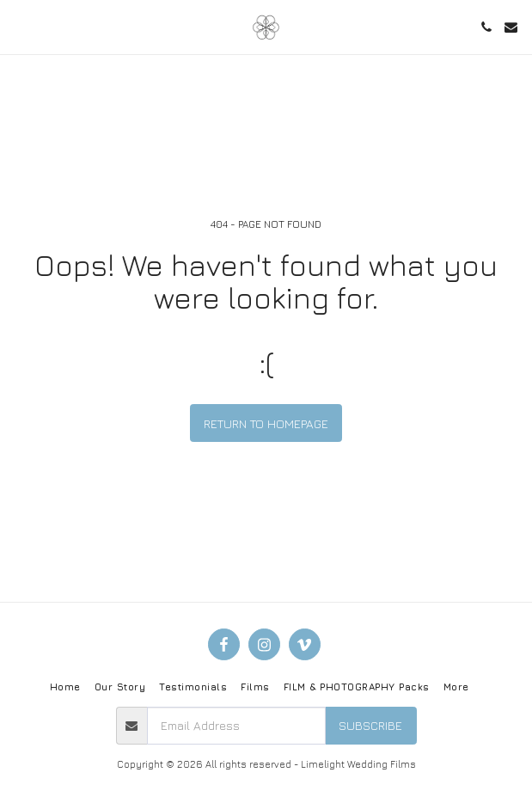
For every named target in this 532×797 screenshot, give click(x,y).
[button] (19, 26)
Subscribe (370, 725)
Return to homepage (266, 423)
